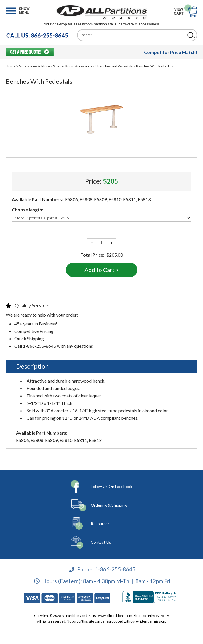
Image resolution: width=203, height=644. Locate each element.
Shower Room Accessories (74, 66)
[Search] (133, 35)
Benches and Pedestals (115, 66)
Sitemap (140, 616)
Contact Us (101, 542)
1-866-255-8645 (115, 569)
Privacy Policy (158, 616)
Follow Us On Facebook (111, 486)
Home (11, 66)
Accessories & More (34, 66)
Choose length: (28, 210)
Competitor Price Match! (171, 52)
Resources (100, 524)
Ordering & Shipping (109, 505)
